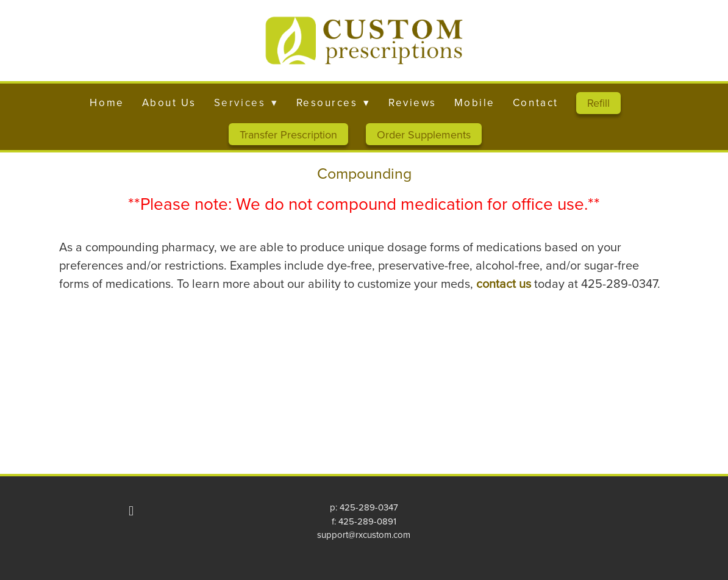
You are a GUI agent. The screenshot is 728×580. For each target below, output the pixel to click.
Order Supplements (424, 134)
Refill (598, 103)
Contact (536, 102)
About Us (169, 102)
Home (107, 102)
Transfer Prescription (288, 134)
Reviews (412, 102)
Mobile (475, 102)
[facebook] (131, 510)
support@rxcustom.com (364, 535)
